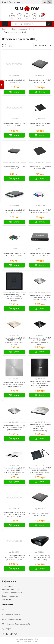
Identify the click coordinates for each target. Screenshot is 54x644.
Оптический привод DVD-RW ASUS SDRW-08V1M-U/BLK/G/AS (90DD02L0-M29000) (14, 298)
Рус (49, 2)
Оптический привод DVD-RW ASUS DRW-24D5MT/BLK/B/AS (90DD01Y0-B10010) (14, 514)
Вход (4, 2)
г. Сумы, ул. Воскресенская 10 (17, 624)
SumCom (6, 29)
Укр (44, 2)
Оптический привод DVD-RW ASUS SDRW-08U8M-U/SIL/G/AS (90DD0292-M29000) (14, 384)
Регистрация (14, 2)
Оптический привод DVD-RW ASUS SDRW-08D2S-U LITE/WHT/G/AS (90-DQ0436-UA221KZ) (14, 471)
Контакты (6, 599)
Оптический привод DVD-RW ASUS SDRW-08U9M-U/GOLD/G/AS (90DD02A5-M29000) (14, 341)
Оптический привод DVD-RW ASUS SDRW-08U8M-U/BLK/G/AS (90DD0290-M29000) (40, 384)
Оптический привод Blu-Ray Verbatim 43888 (40, 514)
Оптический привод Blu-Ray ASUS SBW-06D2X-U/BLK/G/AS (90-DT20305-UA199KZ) (14, 558)
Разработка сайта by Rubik (27, 639)
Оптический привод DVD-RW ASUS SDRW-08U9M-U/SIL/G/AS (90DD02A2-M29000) (40, 298)
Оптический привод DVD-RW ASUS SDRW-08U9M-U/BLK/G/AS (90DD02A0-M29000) (40, 341)
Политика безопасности (13, 593)
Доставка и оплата (10, 589)
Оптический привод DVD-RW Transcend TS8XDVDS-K (14, 124)
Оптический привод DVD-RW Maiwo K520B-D (40, 168)
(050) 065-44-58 (11, 629)
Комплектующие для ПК (22, 29)
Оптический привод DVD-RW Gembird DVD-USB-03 (14, 254)
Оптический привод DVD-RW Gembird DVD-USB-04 (14, 211)
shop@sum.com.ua (13, 619)
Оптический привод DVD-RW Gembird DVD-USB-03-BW (40, 211)
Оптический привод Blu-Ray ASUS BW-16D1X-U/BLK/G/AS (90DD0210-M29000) (40, 558)
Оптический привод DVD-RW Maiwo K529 (40, 124)
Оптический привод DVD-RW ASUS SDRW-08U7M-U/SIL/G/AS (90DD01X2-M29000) (14, 428)
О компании (7, 586)
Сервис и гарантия (10, 596)
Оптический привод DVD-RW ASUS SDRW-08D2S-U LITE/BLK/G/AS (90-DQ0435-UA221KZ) (40, 471)
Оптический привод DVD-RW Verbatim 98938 (14, 81)
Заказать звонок (12, 614)
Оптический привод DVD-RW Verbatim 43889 (40, 81)
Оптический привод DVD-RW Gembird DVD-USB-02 (40, 254)
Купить (14, 92)
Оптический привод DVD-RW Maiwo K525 (14, 168)
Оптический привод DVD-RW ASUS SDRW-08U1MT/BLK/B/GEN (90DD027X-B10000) (40, 428)
